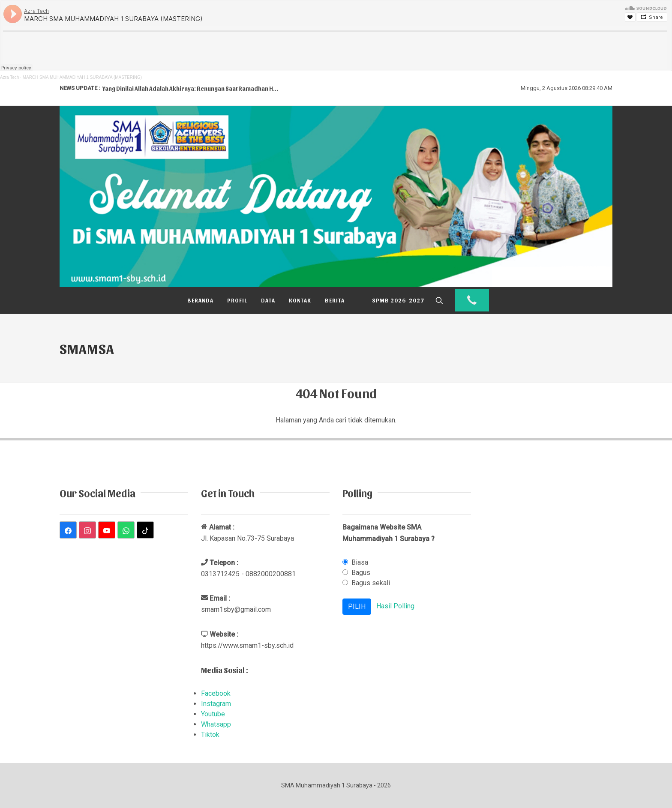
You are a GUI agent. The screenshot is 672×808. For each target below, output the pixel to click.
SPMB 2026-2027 (398, 300)
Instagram (216, 704)
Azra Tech (9, 77)
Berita (335, 300)
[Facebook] (68, 530)
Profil (237, 300)
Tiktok (210, 735)
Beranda (200, 300)
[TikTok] (145, 530)
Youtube (213, 714)
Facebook (216, 693)
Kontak (300, 300)
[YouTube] (107, 530)
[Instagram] (87, 530)
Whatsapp (216, 724)
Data (268, 300)
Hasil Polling (395, 606)
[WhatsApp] (126, 530)
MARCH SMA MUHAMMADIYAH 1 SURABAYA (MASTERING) (82, 77)
